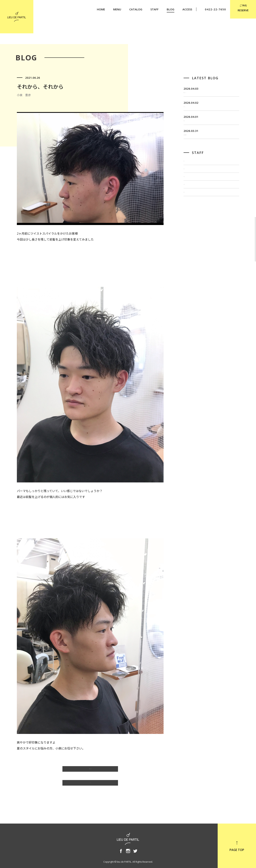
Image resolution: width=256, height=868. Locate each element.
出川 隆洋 (191, 206)
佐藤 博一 (191, 194)
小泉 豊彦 (191, 218)
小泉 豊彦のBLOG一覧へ (90, 771)
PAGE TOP (237, 846)
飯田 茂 (189, 181)
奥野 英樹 (191, 231)
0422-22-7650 (213, 9)
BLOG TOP (90, 785)
